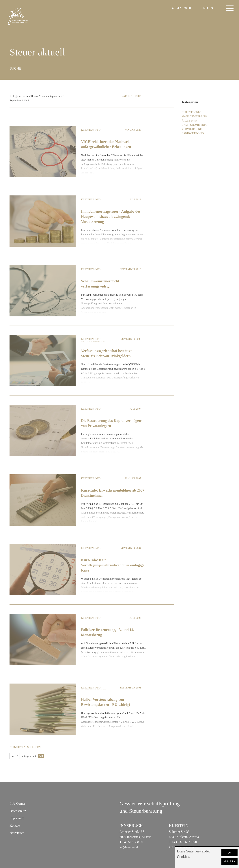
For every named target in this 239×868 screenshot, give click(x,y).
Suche (15, 68)
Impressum (17, 818)
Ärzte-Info (189, 121)
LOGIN (208, 8)
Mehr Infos (230, 862)
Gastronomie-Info (194, 125)
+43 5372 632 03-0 (184, 842)
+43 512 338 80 (180, 8)
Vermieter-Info (192, 129)
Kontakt (15, 826)
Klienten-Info (91, 130)
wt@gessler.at (129, 847)
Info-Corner (17, 804)
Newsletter (17, 833)
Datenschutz (18, 811)
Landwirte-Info (193, 133)
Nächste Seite (131, 96)
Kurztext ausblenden (25, 747)
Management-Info (194, 116)
